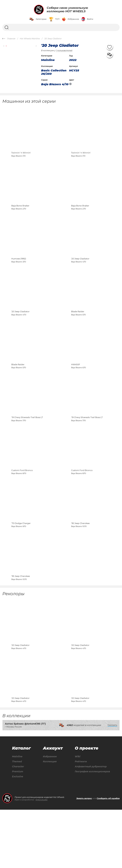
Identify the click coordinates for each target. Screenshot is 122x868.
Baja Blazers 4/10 (55, 84)
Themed (17, 820)
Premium (18, 830)
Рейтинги (80, 820)
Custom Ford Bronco (22, 507)
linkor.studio (42, 858)
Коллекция (49, 820)
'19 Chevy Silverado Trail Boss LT (27, 449)
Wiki (76, 814)
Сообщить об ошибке (108, 857)
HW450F (76, 391)
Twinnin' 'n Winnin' (21, 158)
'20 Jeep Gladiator (80, 274)
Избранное (49, 814)
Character (18, 825)
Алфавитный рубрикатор (90, 825)
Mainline (17, 814)
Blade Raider (78, 333)
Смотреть (112, 783)
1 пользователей (64, 51)
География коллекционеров (92, 830)
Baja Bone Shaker (20, 216)
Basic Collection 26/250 (54, 72)
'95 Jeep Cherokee (80, 565)
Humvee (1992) (19, 274)
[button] (4, 46)
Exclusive (18, 835)
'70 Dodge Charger (21, 565)
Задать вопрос (84, 857)
